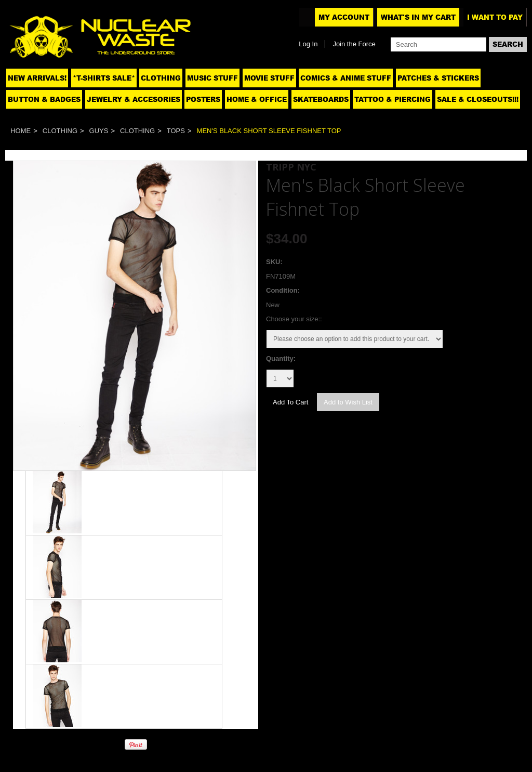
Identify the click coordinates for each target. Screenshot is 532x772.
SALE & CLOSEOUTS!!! (478, 99)
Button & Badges (44, 99)
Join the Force (354, 44)
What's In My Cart (418, 17)
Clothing (161, 78)
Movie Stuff (269, 78)
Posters (203, 99)
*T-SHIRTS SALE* (104, 78)
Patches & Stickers (438, 78)
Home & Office (257, 99)
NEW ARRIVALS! (37, 78)
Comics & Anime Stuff (346, 78)
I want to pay (495, 17)
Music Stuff (212, 78)
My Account (344, 17)
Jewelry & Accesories (134, 99)
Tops (176, 131)
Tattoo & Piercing (393, 99)
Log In (308, 44)
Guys (99, 131)
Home (21, 131)
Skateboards (321, 99)
